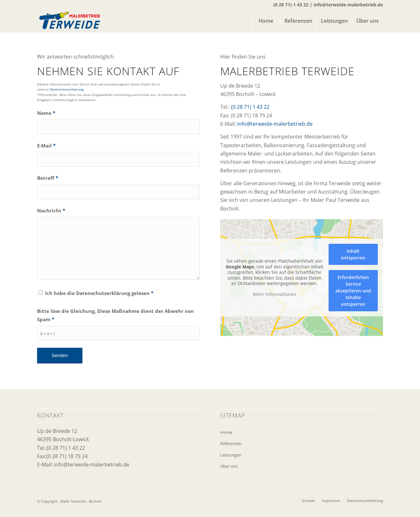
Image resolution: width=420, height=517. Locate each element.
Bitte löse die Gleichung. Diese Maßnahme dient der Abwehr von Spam (115, 315)
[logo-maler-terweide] (70, 21)
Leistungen (231, 455)
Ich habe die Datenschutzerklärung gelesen (99, 293)
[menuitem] (266, 21)
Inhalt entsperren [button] (353, 254)
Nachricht (51, 211)
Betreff (48, 178)
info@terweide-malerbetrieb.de (348, 5)
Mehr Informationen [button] (275, 294)
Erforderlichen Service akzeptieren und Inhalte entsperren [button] (353, 291)
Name (46, 113)
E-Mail (46, 146)
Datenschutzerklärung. (67, 89)
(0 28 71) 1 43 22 (291, 5)
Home (226, 432)
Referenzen (231, 443)
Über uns (229, 466)
